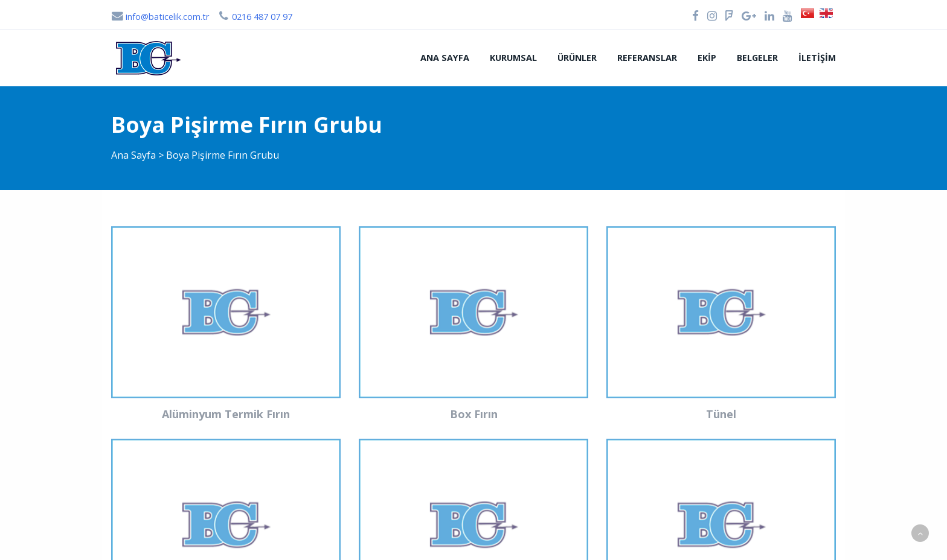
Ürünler (577, 58)
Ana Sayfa (445, 58)
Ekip (707, 58)
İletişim (817, 58)
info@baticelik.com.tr (160, 17)
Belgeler (757, 58)
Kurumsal (513, 58)
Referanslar (647, 58)
